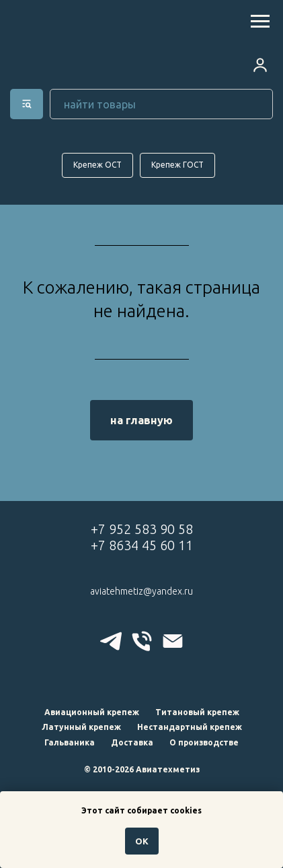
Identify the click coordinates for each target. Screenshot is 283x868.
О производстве (204, 742)
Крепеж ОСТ (97, 165)
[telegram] (111, 641)
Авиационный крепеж (92, 712)
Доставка (132, 742)
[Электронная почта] (173, 641)
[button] (260, 65)
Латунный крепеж (81, 727)
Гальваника (70, 742)
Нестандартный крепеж (190, 727)
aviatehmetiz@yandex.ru (141, 591)
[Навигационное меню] (260, 22)
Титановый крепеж (197, 712)
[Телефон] (142, 641)
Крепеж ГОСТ (177, 165)
